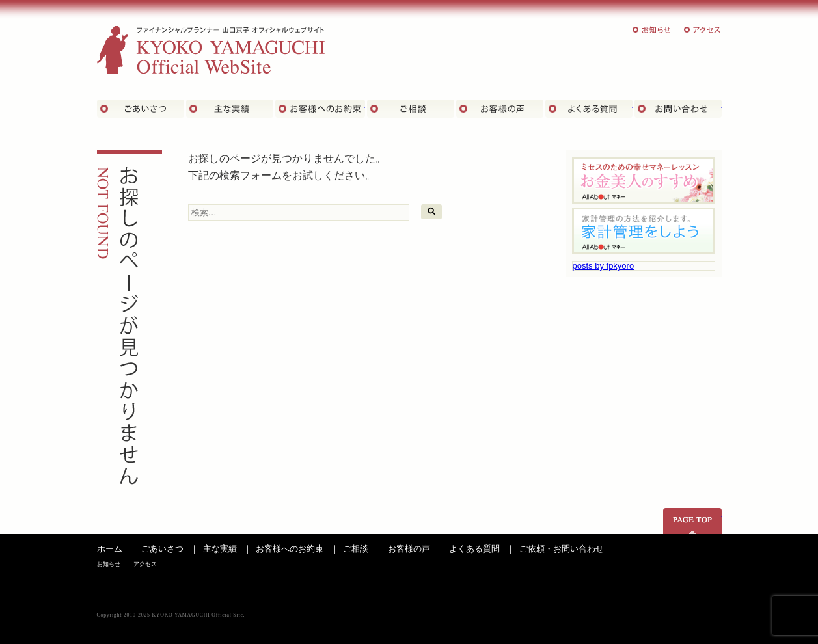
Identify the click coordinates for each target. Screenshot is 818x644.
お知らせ (652, 30)
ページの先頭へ (692, 521)
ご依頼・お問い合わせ (562, 549)
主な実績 (230, 109)
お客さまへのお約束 (320, 109)
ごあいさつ (141, 109)
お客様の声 (500, 109)
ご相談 (411, 109)
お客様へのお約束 (290, 549)
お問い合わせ (678, 109)
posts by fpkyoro (604, 266)
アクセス (703, 30)
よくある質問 (589, 109)
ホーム (110, 549)
